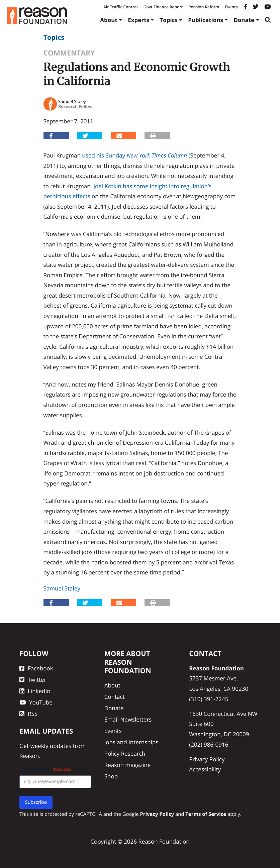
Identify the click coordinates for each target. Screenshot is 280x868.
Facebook (36, 668)
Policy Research (125, 753)
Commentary (69, 53)
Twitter (33, 680)
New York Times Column (157, 155)
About (109, 20)
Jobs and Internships (131, 742)
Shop (111, 776)
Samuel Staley (62, 588)
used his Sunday (104, 155)
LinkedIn (35, 691)
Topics (169, 20)
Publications (206, 20)
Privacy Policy (207, 759)
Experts (138, 20)
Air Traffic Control (121, 7)
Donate (244, 20)
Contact (115, 697)
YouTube (36, 702)
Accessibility (205, 769)
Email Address (46, 769)
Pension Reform (204, 7)
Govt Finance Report (163, 7)
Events (231, 7)
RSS (28, 714)
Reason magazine (128, 765)
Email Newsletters (128, 719)
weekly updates (51, 746)
